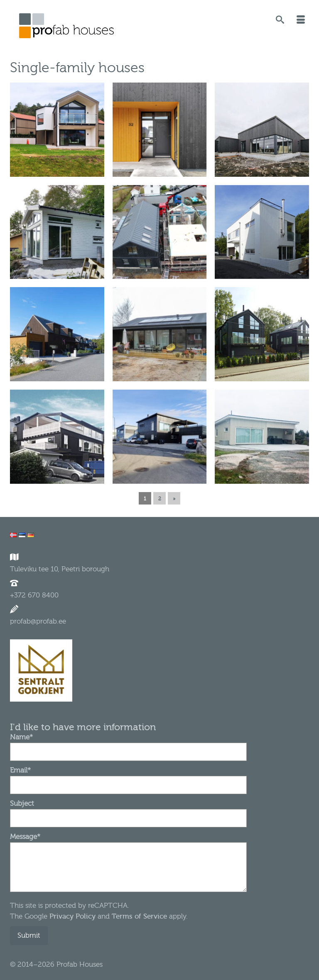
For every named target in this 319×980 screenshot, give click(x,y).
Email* (128, 778)
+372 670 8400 (34, 595)
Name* (128, 744)
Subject (128, 811)
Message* (128, 842)
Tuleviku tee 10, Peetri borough (60, 569)
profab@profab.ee (38, 621)
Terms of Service (139, 916)
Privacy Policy (71, 916)
